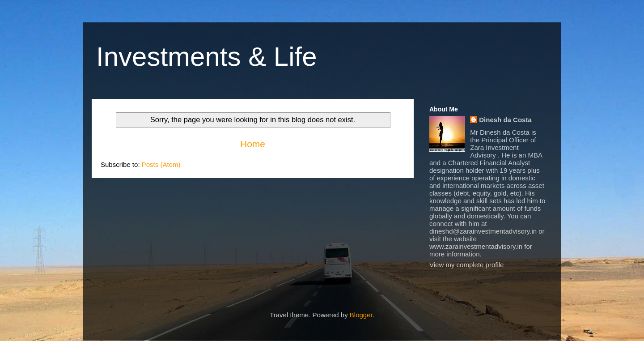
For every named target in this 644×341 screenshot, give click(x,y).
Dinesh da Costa (505, 120)
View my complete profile (466, 265)
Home (253, 144)
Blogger (361, 315)
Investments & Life (207, 57)
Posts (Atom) (161, 164)
